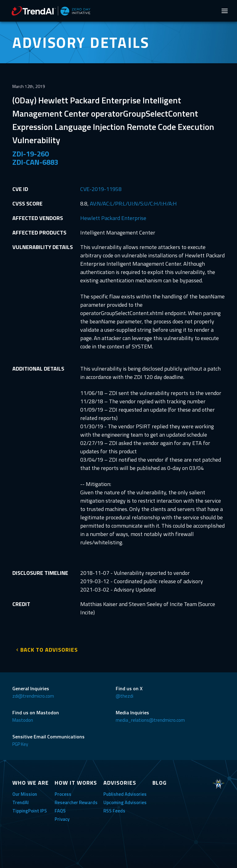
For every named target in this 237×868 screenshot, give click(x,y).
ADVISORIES (120, 783)
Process (63, 794)
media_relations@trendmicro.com (150, 720)
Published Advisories (125, 794)
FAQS (60, 811)
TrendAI (21, 802)
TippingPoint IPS (30, 811)
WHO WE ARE (31, 783)
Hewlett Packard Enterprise (113, 218)
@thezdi (125, 696)
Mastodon (23, 720)
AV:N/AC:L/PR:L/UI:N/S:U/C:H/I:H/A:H (133, 204)
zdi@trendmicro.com (33, 696)
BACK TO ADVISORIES (49, 650)
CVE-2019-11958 (101, 189)
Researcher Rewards (76, 802)
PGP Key (20, 744)
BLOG (160, 783)
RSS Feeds (114, 811)
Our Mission (25, 794)
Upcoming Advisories (125, 802)
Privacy (62, 819)
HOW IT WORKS (76, 783)
